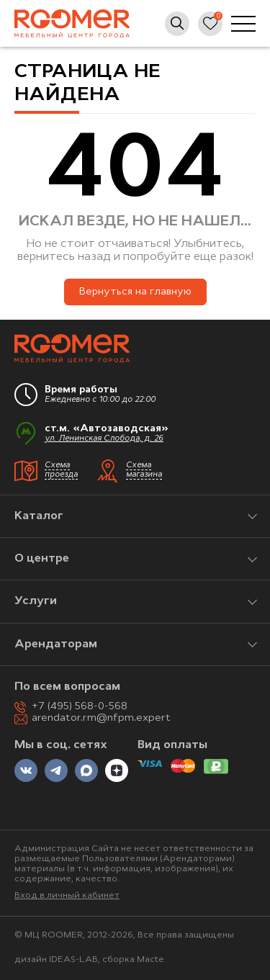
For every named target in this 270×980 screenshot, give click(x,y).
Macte (150, 960)
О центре (42, 559)
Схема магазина (144, 470)
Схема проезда (61, 470)
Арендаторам (56, 644)
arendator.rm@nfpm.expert (101, 718)
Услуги (36, 601)
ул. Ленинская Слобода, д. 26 (104, 439)
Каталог (39, 516)
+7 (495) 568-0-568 (80, 707)
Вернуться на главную (135, 292)
